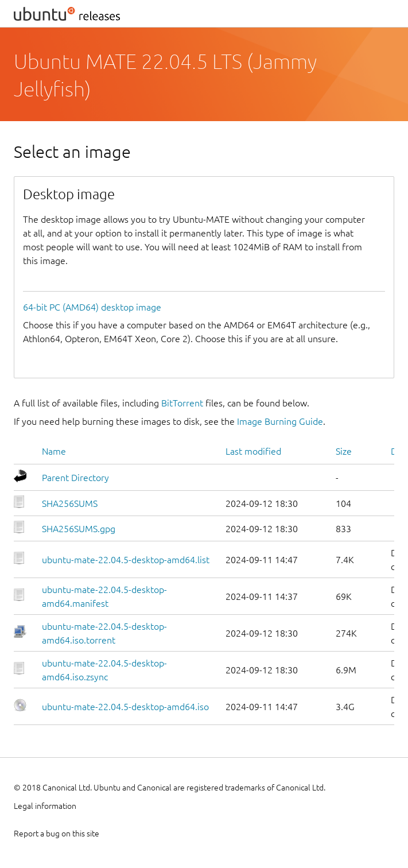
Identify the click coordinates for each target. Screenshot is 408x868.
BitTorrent (182, 403)
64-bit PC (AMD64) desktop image (92, 307)
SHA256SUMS (70, 503)
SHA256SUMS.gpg (79, 529)
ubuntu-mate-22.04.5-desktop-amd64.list (126, 560)
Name (54, 451)
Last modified (253, 451)
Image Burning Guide (280, 421)
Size (344, 451)
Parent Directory (75, 478)
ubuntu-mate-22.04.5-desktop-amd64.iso (125, 707)
